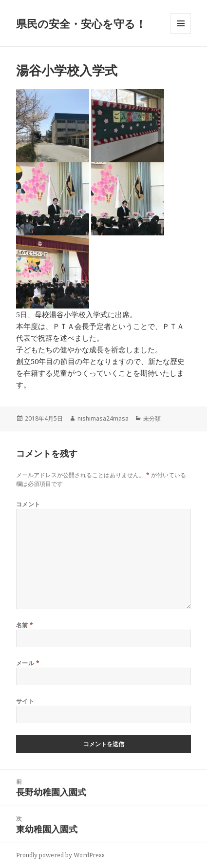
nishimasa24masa (103, 418)
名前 (25, 625)
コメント (28, 504)
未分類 (152, 418)
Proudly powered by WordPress (60, 855)
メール (28, 663)
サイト (25, 701)
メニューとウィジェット (181, 33)
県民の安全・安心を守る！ (81, 23)
